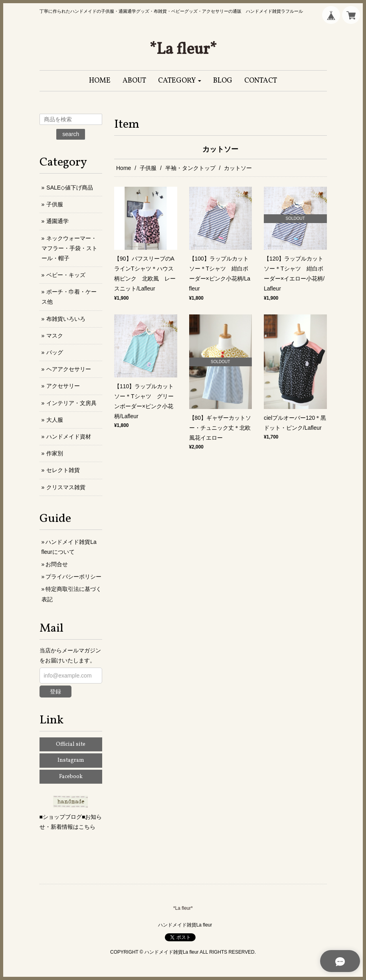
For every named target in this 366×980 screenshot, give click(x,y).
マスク (55, 336)
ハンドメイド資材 (69, 437)
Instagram (71, 760)
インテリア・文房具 (71, 403)
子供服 (148, 168)
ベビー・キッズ (66, 275)
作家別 (55, 453)
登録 (55, 692)
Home (124, 168)
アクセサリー (63, 386)
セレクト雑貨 (63, 470)
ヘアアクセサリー (69, 369)
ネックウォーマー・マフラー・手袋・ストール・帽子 (69, 248)
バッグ (55, 352)
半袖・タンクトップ (190, 168)
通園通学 (57, 221)
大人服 (55, 420)
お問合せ (57, 564)
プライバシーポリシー (73, 577)
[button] (180, 81)
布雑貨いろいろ (66, 319)
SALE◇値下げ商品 (70, 188)
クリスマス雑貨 (66, 487)
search (71, 134)
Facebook (71, 777)
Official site (71, 744)
